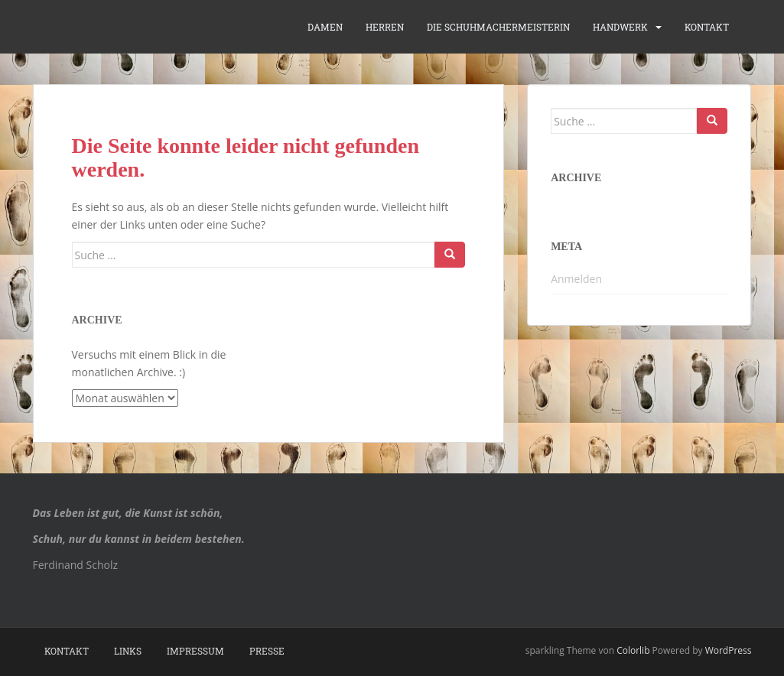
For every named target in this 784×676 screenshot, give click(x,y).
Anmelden (576, 279)
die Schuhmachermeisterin (498, 27)
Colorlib (633, 650)
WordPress (729, 650)
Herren (385, 27)
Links (128, 651)
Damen (325, 27)
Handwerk (620, 27)
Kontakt (707, 27)
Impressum (195, 651)
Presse (267, 651)
